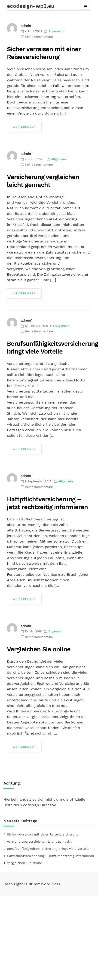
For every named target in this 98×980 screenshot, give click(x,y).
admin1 (27, 26)
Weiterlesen (24, 127)
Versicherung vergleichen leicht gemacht (39, 841)
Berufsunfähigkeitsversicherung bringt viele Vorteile (48, 849)
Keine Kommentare (39, 37)
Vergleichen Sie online (39, 649)
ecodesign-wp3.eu (31, 6)
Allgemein (56, 31)
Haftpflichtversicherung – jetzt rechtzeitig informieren (51, 856)
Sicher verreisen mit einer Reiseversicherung (43, 834)
